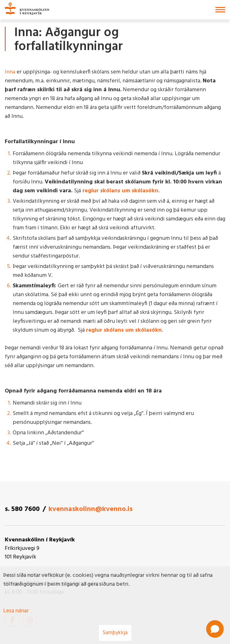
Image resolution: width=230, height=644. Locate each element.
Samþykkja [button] (115, 633)
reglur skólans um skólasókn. (122, 191)
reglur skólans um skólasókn (124, 330)
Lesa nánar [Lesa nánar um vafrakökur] (16, 611)
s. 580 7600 (22, 509)
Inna (10, 72)
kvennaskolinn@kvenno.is (91, 509)
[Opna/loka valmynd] (220, 10)
